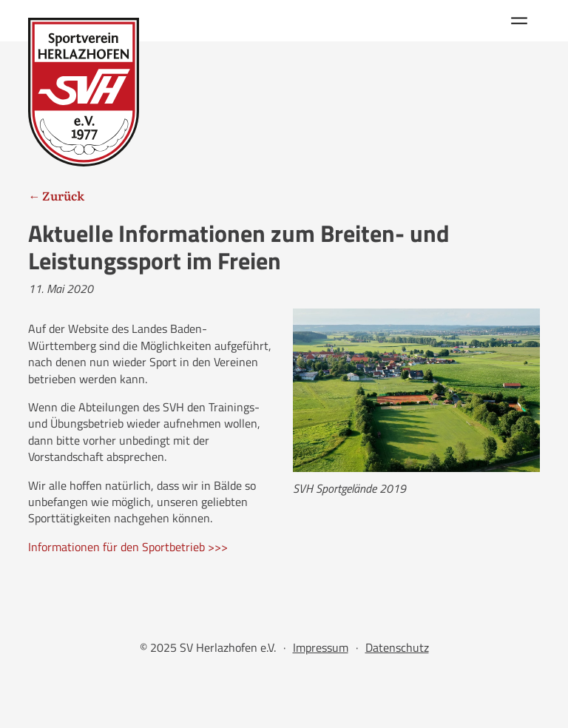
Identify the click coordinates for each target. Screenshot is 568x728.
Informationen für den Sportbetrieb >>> (128, 547)
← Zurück (56, 195)
